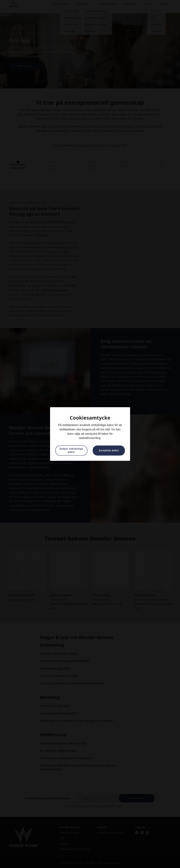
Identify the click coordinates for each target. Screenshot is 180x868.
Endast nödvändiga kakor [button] (71, 451)
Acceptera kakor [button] (109, 450)
